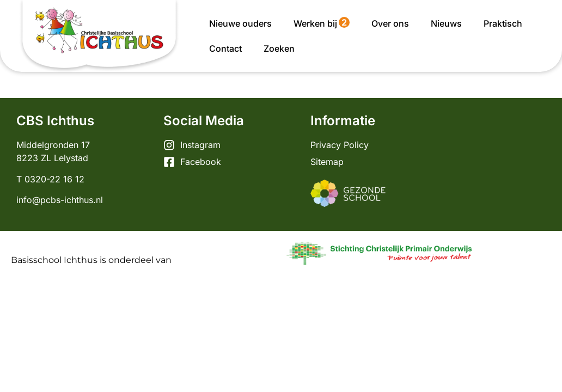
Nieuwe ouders (240, 23)
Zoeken (279, 48)
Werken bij (322, 23)
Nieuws (446, 23)
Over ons (390, 23)
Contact (225, 48)
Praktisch (503, 23)
